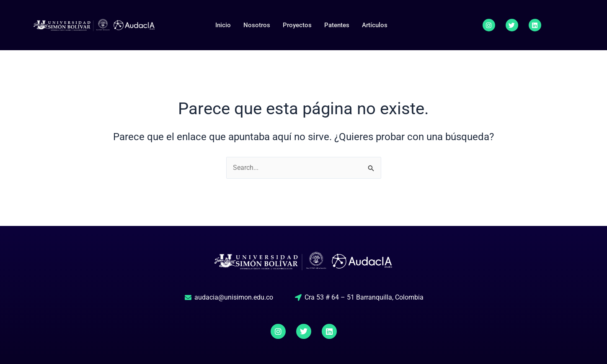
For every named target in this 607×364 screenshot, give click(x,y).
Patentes (337, 25)
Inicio (223, 25)
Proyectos (297, 25)
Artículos (375, 25)
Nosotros (257, 25)
